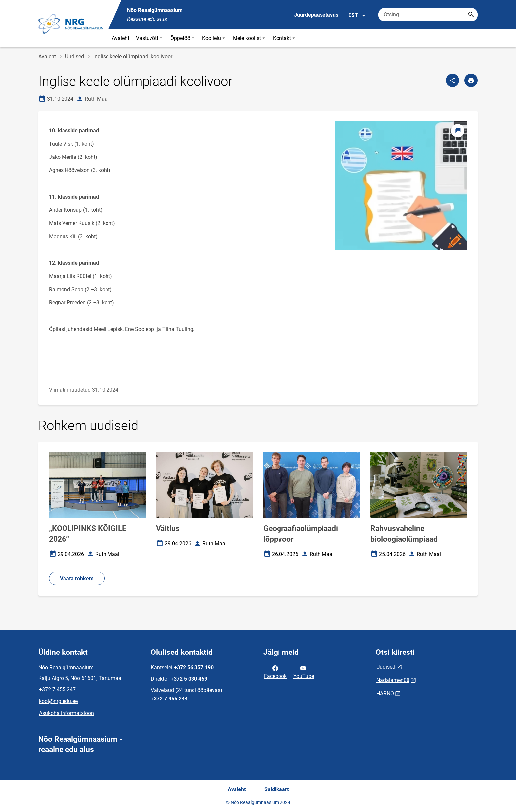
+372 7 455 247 (57, 689)
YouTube (304, 672)
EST (357, 15)
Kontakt (285, 38)
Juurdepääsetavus (316, 15)
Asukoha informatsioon (66, 713)
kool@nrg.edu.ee (58, 701)
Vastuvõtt (150, 38)
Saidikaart (277, 789)
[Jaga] (452, 80)
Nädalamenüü (393, 680)
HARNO (385, 693)
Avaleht (121, 38)
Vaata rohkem (77, 579)
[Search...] (471, 15)
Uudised (75, 56)
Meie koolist (250, 38)
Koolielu (214, 38)
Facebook (275, 672)
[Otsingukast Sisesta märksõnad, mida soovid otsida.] (428, 15)
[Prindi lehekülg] (471, 80)
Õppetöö (183, 38)
